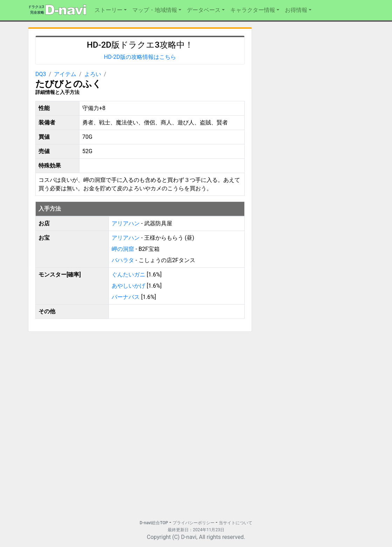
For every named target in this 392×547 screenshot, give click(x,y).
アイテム (65, 74)
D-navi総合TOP (154, 523)
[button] (111, 10)
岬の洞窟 (124, 249)
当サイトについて (236, 523)
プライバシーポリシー (194, 523)
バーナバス (126, 297)
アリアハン (126, 223)
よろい (93, 74)
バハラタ (124, 260)
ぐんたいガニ (128, 275)
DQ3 (41, 74)
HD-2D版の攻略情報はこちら (140, 57)
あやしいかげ (128, 286)
